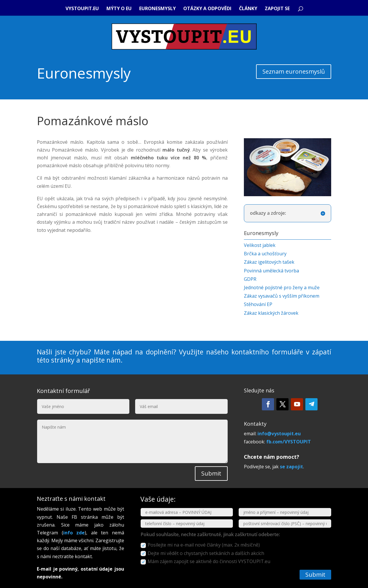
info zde (74, 533)
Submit (211, 473)
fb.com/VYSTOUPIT (289, 442)
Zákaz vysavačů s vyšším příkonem (282, 296)
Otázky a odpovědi (207, 9)
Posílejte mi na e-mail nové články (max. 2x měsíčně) (200, 545)
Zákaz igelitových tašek (269, 262)
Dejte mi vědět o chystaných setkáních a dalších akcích (202, 553)
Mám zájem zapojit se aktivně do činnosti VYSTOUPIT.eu (205, 561)
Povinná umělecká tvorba (271, 271)
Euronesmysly (157, 9)
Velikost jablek (260, 245)
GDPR (250, 279)
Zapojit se (277, 9)
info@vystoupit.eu (279, 434)
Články (248, 9)
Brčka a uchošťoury (265, 254)
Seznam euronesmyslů (294, 71)
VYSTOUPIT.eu (82, 9)
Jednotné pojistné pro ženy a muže (282, 287)
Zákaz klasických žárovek (271, 313)
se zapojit (291, 467)
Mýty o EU (119, 9)
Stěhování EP (258, 304)
